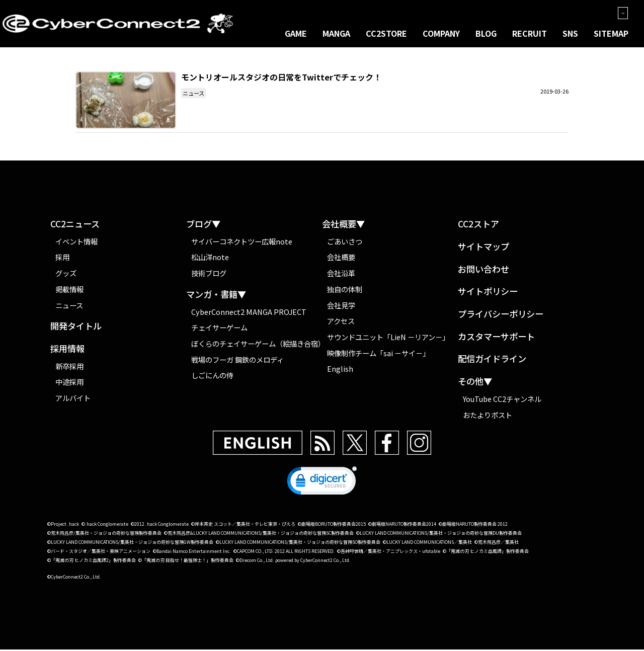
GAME (296, 33)
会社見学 (341, 306)
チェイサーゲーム (219, 328)
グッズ (66, 274)
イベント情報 (76, 242)
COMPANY (441, 33)
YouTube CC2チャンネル (502, 400)
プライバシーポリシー (501, 315)
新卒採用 (69, 367)
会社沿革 (341, 274)
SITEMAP (611, 33)
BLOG (486, 33)
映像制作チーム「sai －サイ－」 (378, 354)
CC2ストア (478, 225)
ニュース (193, 94)
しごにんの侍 (212, 377)
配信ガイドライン (492, 360)
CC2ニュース (75, 225)
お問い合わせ (484, 270)
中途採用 (69, 383)
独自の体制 (345, 290)
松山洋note (210, 258)
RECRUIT (530, 33)
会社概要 (341, 258)
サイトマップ (484, 248)
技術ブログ (209, 274)
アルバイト (73, 399)
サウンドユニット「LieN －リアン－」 (388, 338)
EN (619, 13)
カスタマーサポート (496, 338)
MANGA (336, 33)
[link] (322, 484)
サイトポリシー (488, 293)
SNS (570, 33)
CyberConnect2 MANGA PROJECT (249, 313)
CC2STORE (386, 33)
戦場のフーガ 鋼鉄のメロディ (237, 360)
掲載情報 (69, 290)
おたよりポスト (488, 416)
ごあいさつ (345, 242)
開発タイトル (76, 327)
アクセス (341, 322)
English (340, 370)
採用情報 (67, 350)
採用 (62, 258)
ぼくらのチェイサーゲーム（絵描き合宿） (257, 344)
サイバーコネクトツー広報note (242, 242)
